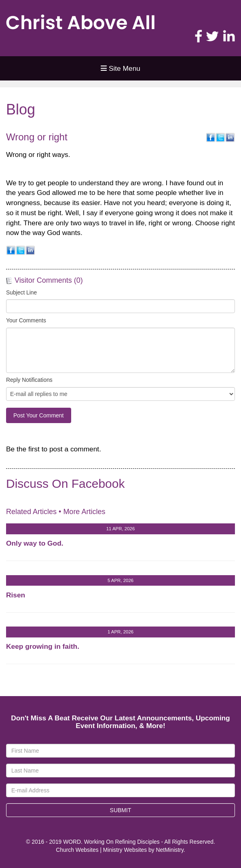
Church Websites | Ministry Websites (102, 850)
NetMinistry (170, 850)
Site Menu (120, 68)
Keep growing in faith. (43, 646)
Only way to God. (35, 543)
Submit (121, 810)
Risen (16, 595)
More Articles (84, 512)
